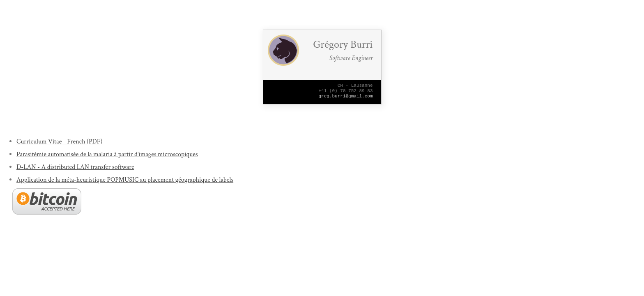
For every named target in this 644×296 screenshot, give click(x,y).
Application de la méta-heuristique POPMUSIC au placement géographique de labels (125, 180)
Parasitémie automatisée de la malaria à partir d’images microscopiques (107, 154)
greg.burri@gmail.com (346, 99)
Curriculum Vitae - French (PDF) (59, 142)
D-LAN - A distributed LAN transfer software (75, 167)
